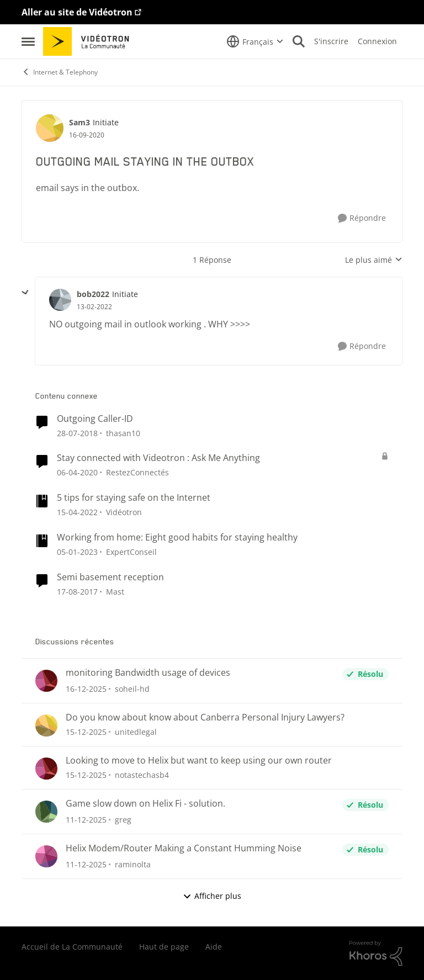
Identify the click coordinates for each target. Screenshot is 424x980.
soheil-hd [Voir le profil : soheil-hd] (132, 689)
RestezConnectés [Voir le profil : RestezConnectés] (137, 472)
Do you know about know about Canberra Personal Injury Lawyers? (205, 717)
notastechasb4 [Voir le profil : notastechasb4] (142, 775)
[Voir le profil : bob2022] (60, 300)
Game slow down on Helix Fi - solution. (145, 804)
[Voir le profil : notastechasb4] (46, 769)
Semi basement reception (110, 577)
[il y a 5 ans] (77, 512)
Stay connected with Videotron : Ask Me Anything (158, 458)
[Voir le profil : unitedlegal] (46, 725)
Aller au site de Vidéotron (77, 12)
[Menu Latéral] (28, 41)
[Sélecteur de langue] (255, 41)
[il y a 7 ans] (77, 472)
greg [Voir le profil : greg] (123, 820)
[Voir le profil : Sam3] (50, 128)
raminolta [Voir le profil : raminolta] (133, 864)
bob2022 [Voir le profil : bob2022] (93, 294)
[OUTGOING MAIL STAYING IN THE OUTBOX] (94, 307)
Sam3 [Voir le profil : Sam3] (79, 122)
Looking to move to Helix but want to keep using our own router (199, 761)
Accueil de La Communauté (72, 947)
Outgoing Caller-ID (95, 419)
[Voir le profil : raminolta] (46, 856)
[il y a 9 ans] (77, 592)
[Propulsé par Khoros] (376, 953)
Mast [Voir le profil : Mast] (115, 592)
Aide (214, 947)
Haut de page (164, 947)
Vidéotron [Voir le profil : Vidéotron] (124, 512)
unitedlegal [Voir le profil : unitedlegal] (136, 732)
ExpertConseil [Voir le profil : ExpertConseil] (131, 552)
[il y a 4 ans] (77, 552)
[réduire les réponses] (25, 293)
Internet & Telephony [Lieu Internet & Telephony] (60, 72)
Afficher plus (212, 896)
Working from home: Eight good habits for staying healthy (177, 537)
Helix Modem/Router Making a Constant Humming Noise (184, 848)
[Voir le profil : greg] (46, 812)
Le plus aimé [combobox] (374, 260)
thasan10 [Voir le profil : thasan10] (123, 433)
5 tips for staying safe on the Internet (134, 498)
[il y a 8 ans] (77, 433)
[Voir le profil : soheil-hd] (46, 681)
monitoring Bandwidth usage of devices (148, 673)
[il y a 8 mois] (86, 689)
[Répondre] (362, 218)
